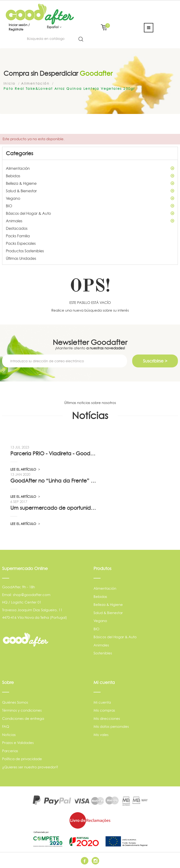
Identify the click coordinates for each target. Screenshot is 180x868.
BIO (90, 206)
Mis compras (104, 710)
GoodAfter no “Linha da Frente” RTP (54, 481)
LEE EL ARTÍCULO (25, 469)
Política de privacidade (22, 759)
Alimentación (90, 168)
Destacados (17, 228)
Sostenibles (103, 653)
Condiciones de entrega (23, 719)
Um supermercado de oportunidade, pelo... (54, 508)
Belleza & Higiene (90, 183)
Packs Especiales (21, 243)
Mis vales (101, 735)
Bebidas (90, 176)
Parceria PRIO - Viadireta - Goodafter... (54, 453)
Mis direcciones (107, 719)
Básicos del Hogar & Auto (90, 213)
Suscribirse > (155, 361)
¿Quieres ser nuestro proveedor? (30, 767)
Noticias (9, 735)
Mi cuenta (102, 702)
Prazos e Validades (18, 743)
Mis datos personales (111, 726)
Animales (90, 221)
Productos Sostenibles (25, 251)
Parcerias (10, 751)
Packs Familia (18, 236)
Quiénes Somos (15, 702)
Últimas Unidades (21, 258)
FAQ (6, 726)
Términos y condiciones (22, 710)
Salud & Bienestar (90, 191)
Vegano (90, 198)
